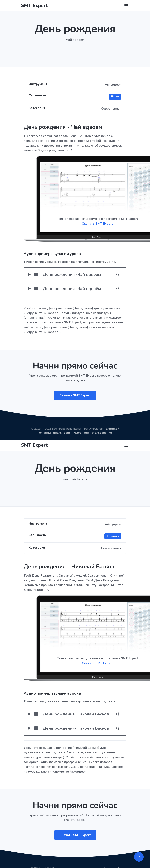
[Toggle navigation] (126, 6)
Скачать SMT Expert (75, 395)
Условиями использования (92, 433)
